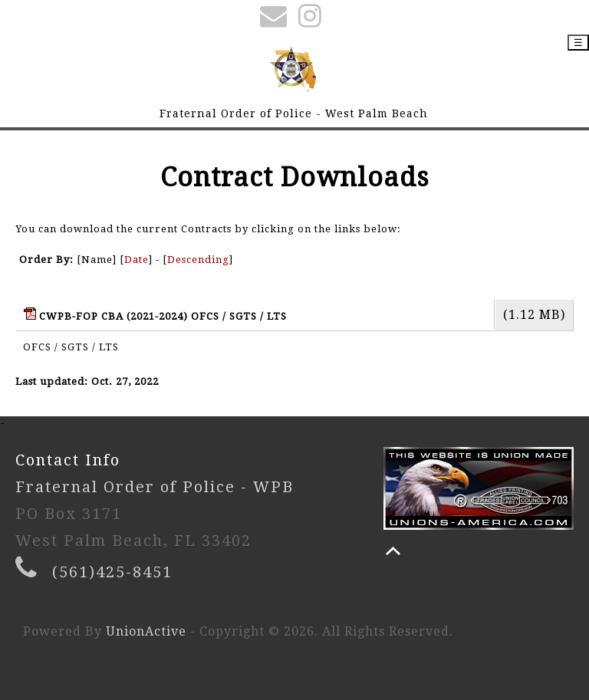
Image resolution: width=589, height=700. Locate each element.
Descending (198, 260)
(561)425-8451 (112, 572)
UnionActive (146, 631)
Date (137, 260)
